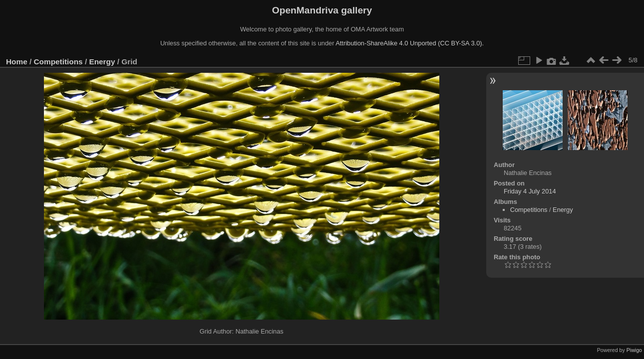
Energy (102, 62)
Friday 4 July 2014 (530, 191)
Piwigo (634, 350)
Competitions (58, 62)
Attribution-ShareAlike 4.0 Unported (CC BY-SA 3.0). (410, 43)
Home (17, 62)
